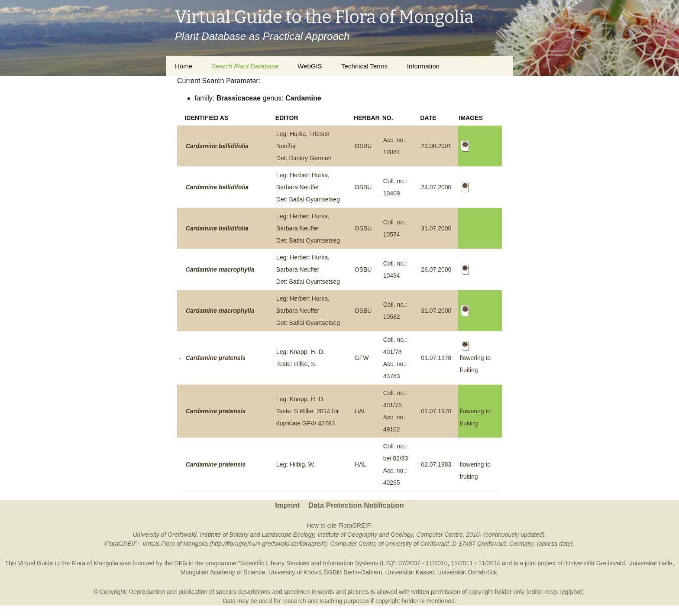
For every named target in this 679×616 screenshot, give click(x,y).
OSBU (363, 146)
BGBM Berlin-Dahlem (353, 572)
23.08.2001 (436, 146)
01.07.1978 (436, 358)
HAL (361, 411)
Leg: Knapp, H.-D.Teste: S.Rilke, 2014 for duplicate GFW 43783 (308, 411)
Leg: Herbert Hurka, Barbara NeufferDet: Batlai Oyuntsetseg (308, 187)
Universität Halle (650, 563)
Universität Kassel (410, 572)
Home (184, 66)
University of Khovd (295, 572)
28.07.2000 (436, 269)
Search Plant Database (245, 66)
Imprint (287, 505)
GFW (362, 358)
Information (423, 66)
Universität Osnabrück (467, 572)
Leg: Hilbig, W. (296, 464)
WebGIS (310, 66)
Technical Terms (364, 66)
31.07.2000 (436, 228)
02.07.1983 (436, 464)
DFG (181, 563)
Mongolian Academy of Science (223, 572)
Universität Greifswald (595, 563)
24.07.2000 (436, 187)
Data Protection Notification (356, 505)
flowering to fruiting (475, 358)
